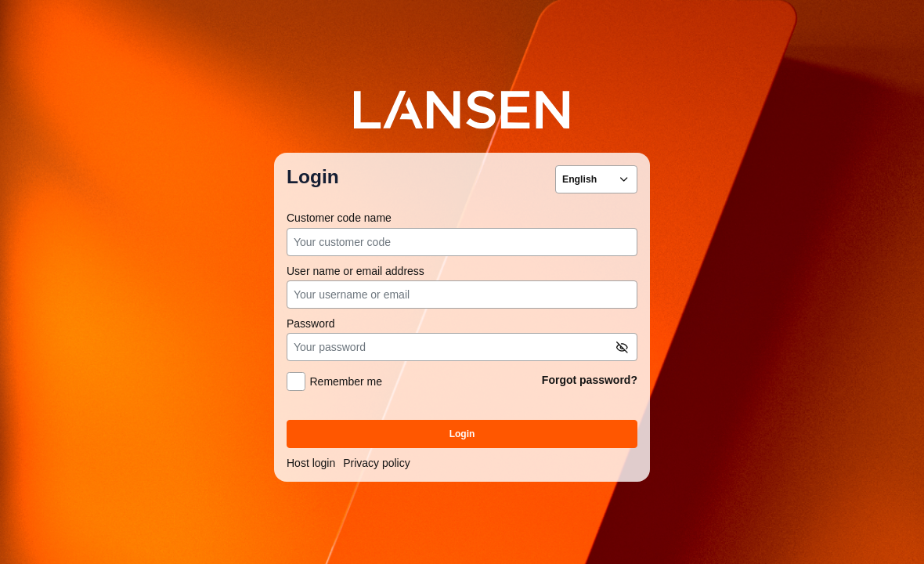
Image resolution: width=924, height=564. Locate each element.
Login (462, 434)
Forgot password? (590, 380)
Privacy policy (377, 463)
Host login (311, 463)
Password (310, 324)
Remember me (346, 382)
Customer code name (339, 218)
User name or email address (356, 271)
